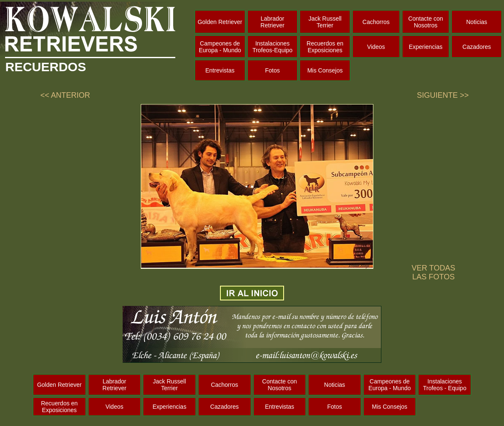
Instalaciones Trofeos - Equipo (445, 385)
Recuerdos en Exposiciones (325, 47)
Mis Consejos (325, 70)
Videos (376, 47)
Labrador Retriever (272, 22)
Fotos (272, 70)
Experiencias (426, 47)
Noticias (477, 22)
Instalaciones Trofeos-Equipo (272, 47)
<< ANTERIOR (65, 95)
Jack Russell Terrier (325, 22)
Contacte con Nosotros (426, 22)
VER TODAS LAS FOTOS (433, 272)
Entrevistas (220, 70)
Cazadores (477, 47)
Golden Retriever (220, 22)
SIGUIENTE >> (443, 95)
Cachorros (376, 22)
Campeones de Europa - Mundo (220, 47)
